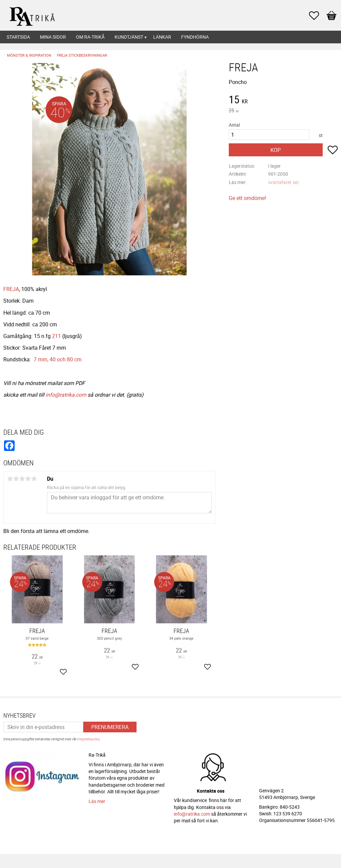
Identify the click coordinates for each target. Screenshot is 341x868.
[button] (317, 16)
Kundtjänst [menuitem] (129, 37)
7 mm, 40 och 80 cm (58, 359)
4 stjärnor (28, 479)
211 (56, 336)
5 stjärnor (34, 479)
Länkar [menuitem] (162, 37)
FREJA (11, 289)
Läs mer (97, 801)
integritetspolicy (88, 739)
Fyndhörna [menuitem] (195, 37)
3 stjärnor (22, 479)
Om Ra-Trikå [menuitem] (90, 37)
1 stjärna (10, 479)
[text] (283, 100)
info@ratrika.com (66, 395)
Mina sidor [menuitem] (53, 37)
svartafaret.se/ (284, 182)
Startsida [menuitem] (18, 37)
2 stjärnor (16, 479)
